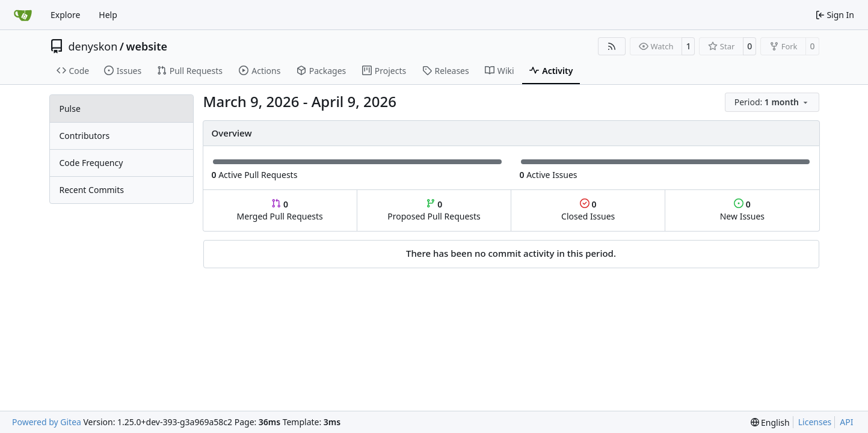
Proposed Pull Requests (434, 210)
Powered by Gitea (47, 422)
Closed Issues (588, 210)
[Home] (23, 15)
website (146, 46)
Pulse (70, 109)
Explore (65, 15)
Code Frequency (91, 163)
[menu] (772, 102)
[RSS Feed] (612, 46)
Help (108, 15)
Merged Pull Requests (280, 210)
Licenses (815, 422)
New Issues (742, 210)
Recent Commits (92, 190)
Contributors (85, 136)
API (846, 422)
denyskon (93, 46)
